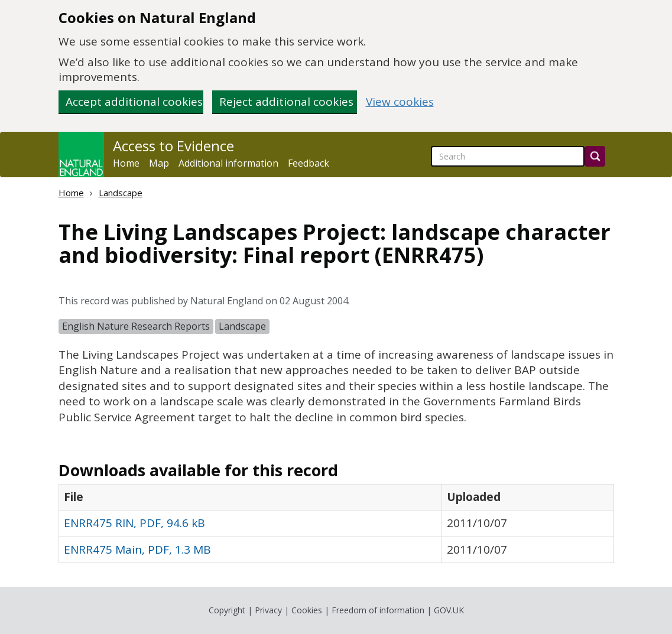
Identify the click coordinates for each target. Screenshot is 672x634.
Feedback (309, 163)
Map (159, 163)
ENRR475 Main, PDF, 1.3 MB (137, 550)
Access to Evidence (173, 146)
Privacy (268, 610)
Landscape (121, 193)
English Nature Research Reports (136, 326)
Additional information (228, 163)
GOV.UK (449, 610)
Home (126, 163)
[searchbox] (508, 156)
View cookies (400, 102)
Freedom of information (378, 610)
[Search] (595, 156)
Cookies (307, 610)
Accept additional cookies (134, 102)
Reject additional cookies (286, 102)
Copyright (227, 610)
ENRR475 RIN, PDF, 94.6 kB (134, 523)
